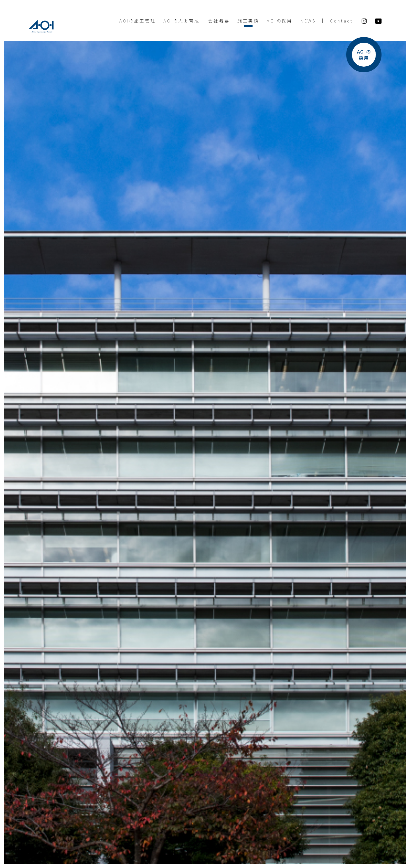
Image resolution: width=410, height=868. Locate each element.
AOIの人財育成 (182, 21)
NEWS (308, 21)
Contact (342, 21)
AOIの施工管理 (137, 21)
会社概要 (219, 21)
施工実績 (248, 21)
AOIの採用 (280, 21)
